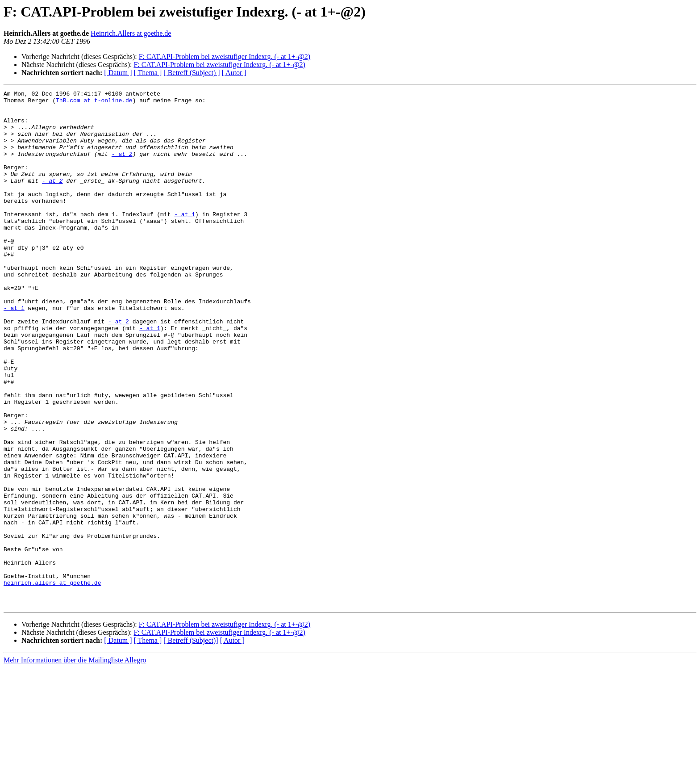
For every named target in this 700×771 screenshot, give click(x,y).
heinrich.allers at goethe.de (52, 682)
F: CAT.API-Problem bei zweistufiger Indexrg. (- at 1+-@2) (225, 57)
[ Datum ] (118, 73)
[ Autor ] (234, 73)
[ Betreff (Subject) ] (192, 73)
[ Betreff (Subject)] (191, 744)
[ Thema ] (148, 73)
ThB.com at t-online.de (94, 103)
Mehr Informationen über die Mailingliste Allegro (75, 763)
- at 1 (185, 239)
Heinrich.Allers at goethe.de (131, 33)
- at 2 (122, 167)
